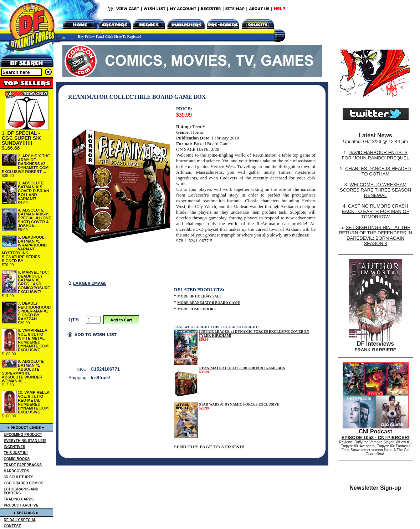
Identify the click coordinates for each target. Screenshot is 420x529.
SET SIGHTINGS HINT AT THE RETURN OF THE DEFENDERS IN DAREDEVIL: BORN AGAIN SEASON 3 (375, 235)
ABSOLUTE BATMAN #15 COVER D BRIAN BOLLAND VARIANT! (34, 191)
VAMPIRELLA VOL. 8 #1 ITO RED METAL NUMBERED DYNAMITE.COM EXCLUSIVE (34, 402)
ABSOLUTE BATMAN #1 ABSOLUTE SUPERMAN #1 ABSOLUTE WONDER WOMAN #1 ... (23, 371)
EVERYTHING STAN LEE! (25, 441)
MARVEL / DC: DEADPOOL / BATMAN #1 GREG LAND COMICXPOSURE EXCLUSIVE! (34, 282)
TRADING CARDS (19, 499)
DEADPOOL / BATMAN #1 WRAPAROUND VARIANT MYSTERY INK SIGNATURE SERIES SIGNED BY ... (24, 249)
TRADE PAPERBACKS (23, 465)
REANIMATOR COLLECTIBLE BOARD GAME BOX (242, 368)
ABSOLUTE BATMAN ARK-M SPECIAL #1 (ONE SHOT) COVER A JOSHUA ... (34, 218)
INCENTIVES (15, 447)
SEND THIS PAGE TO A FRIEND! (209, 447)
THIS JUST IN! (16, 453)
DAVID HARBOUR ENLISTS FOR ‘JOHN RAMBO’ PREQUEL (376, 155)
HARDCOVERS (17, 471)
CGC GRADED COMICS (24, 483)
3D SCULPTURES (19, 477)
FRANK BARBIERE (376, 350)
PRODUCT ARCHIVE (21, 505)
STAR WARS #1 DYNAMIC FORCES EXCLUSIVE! (240, 404)
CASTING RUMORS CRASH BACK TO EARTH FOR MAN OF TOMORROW (375, 211)
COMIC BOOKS (17, 459)
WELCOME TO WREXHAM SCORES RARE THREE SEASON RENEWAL (375, 190)
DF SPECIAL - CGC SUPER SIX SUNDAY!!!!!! (21, 138)
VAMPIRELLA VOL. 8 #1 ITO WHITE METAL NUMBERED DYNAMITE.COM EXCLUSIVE (33, 340)
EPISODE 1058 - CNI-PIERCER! (376, 438)
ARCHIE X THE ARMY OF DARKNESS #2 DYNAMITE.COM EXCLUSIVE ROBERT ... (26, 164)
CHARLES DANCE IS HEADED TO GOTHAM (378, 171)
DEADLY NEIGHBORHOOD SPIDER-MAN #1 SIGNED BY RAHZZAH (34, 311)
